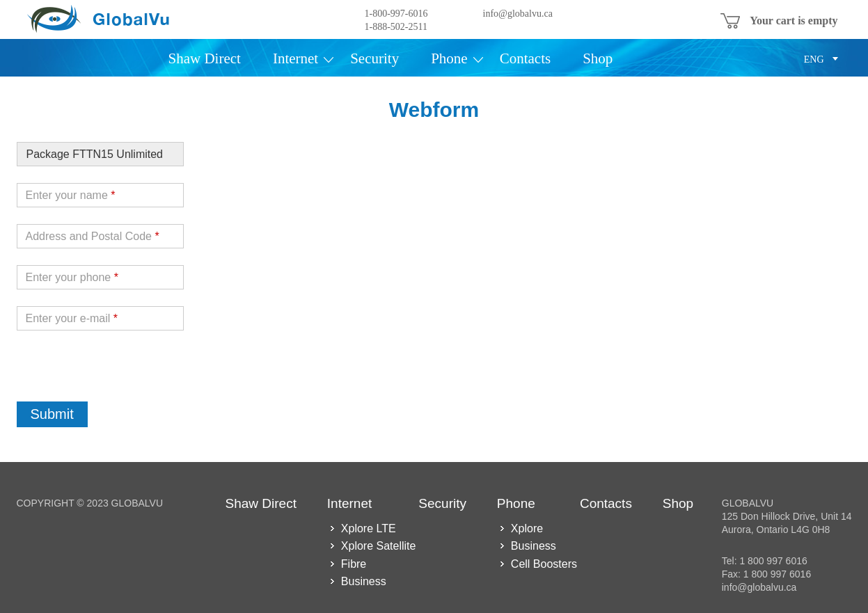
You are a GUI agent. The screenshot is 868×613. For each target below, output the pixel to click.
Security (374, 59)
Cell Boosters (544, 564)
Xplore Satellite (379, 546)
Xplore (527, 528)
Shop (598, 59)
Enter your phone (72, 277)
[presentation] (123, 374)
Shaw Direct (205, 59)
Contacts (526, 59)
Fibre (354, 564)
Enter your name (71, 195)
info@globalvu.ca (518, 14)
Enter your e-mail (72, 318)
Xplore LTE (369, 528)
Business (364, 581)
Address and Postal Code (93, 236)
